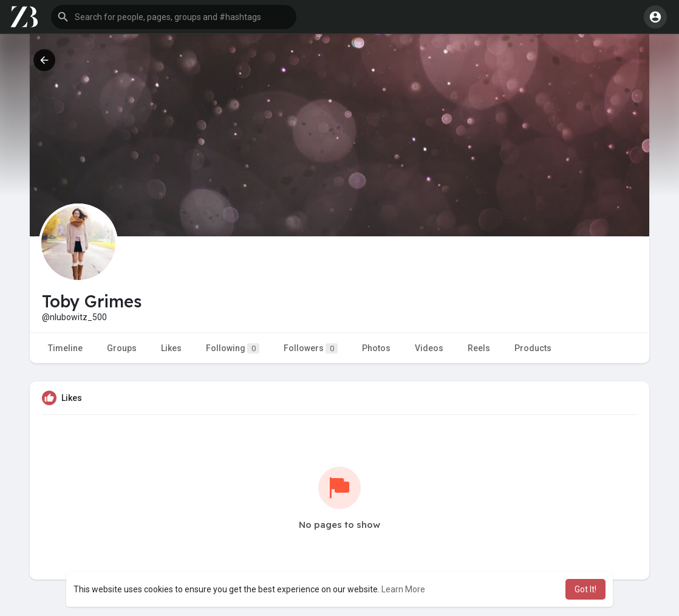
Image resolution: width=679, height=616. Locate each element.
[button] (174, 17)
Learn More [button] (403, 589)
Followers (311, 348)
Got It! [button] (585, 589)
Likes (171, 348)
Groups (122, 348)
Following (233, 348)
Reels (479, 348)
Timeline (65, 348)
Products (533, 348)
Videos (429, 348)
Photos (376, 348)
